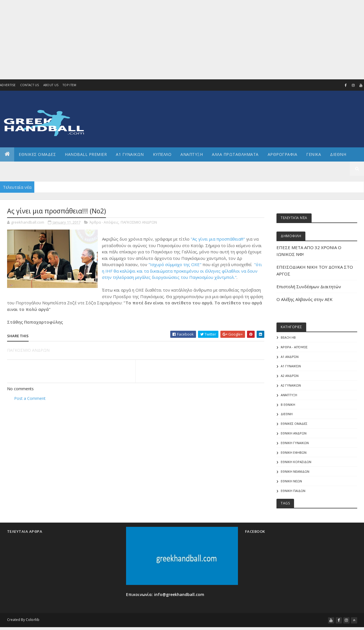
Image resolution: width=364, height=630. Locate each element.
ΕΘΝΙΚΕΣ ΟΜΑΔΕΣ (37, 154)
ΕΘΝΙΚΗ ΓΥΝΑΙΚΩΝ (295, 443)
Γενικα (314, 154)
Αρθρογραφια (283, 154)
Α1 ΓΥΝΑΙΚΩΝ (130, 154)
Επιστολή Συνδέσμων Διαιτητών (309, 287)
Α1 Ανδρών (290, 357)
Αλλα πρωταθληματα (235, 154)
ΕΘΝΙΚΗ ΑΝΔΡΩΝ (294, 433)
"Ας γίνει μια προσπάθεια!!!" (218, 239)
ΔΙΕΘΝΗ (287, 414)
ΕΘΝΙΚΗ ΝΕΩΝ (291, 481)
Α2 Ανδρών (290, 376)
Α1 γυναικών (291, 366)
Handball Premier (86, 154)
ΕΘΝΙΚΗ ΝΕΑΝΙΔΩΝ (295, 472)
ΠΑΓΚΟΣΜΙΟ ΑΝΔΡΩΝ (139, 222)
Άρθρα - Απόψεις (104, 222)
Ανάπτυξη (289, 395)
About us (51, 85)
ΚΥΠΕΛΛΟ (162, 154)
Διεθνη (338, 154)
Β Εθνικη (288, 405)
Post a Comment (30, 398)
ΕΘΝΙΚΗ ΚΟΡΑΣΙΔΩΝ (296, 462)
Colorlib (33, 620)
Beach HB (288, 337)
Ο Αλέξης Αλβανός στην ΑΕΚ (305, 299)
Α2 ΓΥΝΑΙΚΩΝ (291, 385)
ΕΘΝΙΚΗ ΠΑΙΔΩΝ (293, 491)
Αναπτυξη (192, 154)
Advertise (8, 85)
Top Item (69, 85)
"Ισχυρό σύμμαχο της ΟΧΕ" (175, 264)
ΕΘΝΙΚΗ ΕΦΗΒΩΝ (294, 453)
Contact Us (30, 85)
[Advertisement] (170, 40)
